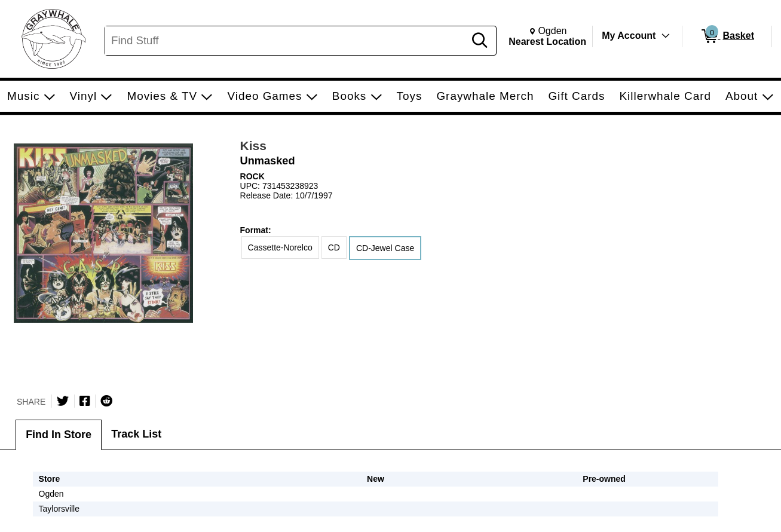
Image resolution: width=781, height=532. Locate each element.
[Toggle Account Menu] (666, 36)
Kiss (253, 146)
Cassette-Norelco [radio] (280, 247)
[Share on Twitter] (63, 401)
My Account (629, 36)
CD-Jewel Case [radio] (385, 248)
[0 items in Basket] (727, 36)
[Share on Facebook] (85, 401)
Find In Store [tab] (59, 435)
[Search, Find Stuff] (287, 41)
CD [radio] (334, 247)
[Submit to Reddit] (106, 401)
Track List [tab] (136, 434)
